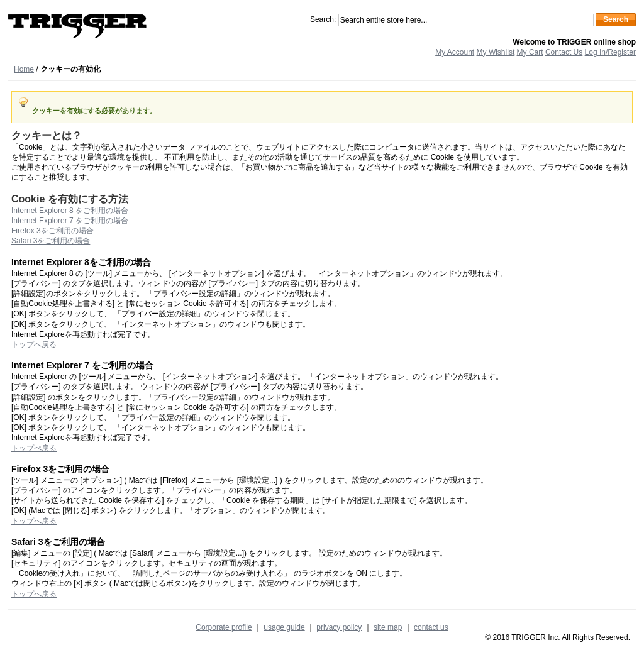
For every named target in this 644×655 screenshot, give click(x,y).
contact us (431, 627)
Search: (323, 19)
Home (24, 69)
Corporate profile (224, 627)
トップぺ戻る (34, 448)
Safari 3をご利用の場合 (51, 241)
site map (388, 627)
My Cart (530, 52)
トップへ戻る (34, 344)
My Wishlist (496, 52)
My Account (455, 52)
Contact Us (564, 52)
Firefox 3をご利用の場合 (53, 231)
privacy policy (339, 627)
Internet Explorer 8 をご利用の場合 (70, 211)
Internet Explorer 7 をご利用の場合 (70, 221)
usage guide (284, 627)
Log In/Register (610, 52)
